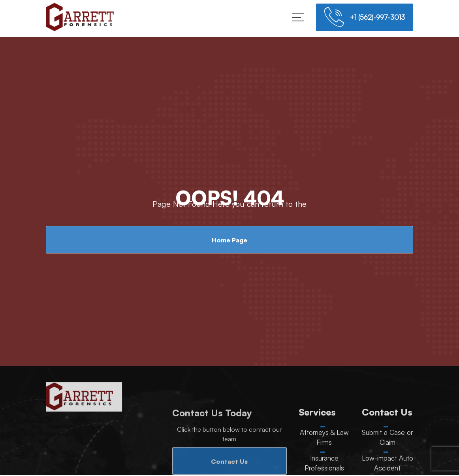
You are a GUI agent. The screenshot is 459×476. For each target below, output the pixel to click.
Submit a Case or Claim (387, 438)
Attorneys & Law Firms (324, 438)
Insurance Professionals (324, 464)
